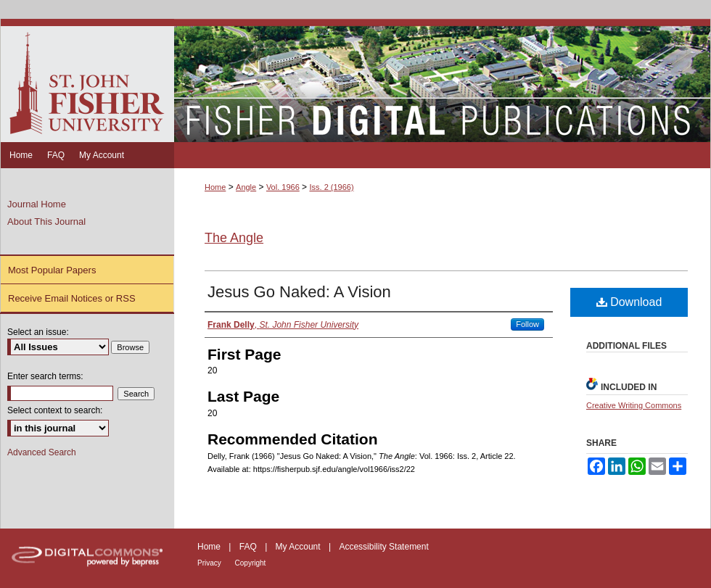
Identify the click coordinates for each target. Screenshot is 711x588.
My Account (299, 547)
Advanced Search (42, 452)
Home (215, 187)
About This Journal (46, 221)
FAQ (249, 547)
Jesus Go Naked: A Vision (299, 292)
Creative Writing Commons (634, 405)
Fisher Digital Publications (442, 80)
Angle (246, 187)
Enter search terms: (45, 376)
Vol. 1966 (283, 187)
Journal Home (37, 204)
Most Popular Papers (52, 270)
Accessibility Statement (383, 547)
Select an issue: (38, 332)
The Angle (234, 238)
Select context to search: (55, 410)
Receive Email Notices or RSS (72, 298)
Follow (527, 324)
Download (629, 302)
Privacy (210, 563)
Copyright (251, 563)
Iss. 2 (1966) (331, 187)
